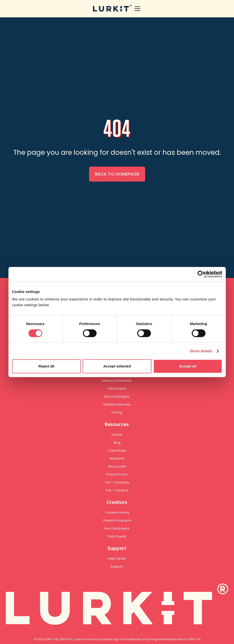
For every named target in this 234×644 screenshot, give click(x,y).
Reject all (46, 366)
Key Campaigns (117, 397)
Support (117, 566)
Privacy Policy (117, 474)
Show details (201, 351)
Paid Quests (117, 389)
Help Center (117, 559)
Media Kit (117, 458)
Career (117, 435)
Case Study (117, 451)
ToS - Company (117, 482)
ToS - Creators (117, 490)
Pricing (117, 412)
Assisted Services (117, 404)
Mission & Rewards (117, 381)
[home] (112, 9)
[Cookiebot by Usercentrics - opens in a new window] (201, 274)
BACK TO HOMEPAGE (117, 174)
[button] (136, 9)
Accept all (188, 366)
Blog (117, 443)
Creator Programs (117, 520)
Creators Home (117, 512)
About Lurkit (117, 466)
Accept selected (117, 366)
